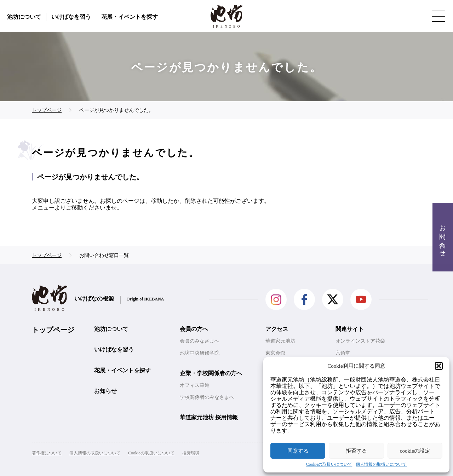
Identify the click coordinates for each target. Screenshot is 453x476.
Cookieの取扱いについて (329, 464)
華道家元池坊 (280, 341)
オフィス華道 (195, 385)
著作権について (47, 453)
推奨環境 (191, 453)
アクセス (277, 329)
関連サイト (350, 329)
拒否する (356, 451)
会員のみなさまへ (200, 341)
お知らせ (105, 391)
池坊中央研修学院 (200, 353)
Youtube (361, 299)
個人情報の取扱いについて (381, 464)
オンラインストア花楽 (360, 341)
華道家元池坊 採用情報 (209, 417)
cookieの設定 (415, 451)
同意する (298, 451)
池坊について (24, 17)
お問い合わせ (442, 237)
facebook (304, 299)
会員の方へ (194, 329)
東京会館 (275, 353)
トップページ (53, 330)
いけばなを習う (71, 17)
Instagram (276, 299)
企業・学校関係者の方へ (211, 373)
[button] (439, 366)
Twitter (333, 299)
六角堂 (343, 353)
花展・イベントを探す (130, 17)
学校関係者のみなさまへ (207, 397)
